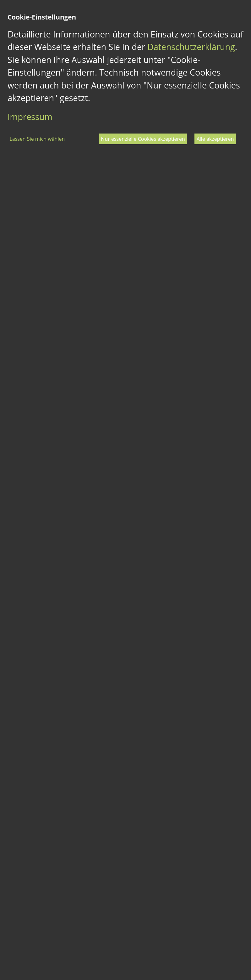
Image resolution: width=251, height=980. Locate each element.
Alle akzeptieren (215, 139)
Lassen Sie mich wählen (37, 139)
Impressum (30, 117)
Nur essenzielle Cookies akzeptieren (143, 139)
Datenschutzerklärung (191, 47)
